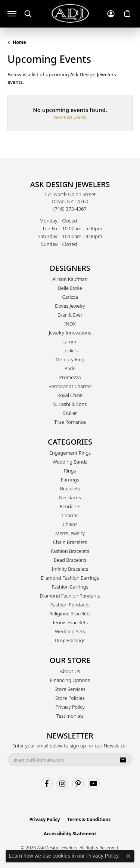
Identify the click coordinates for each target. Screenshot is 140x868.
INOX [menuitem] (70, 324)
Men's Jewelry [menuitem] (70, 533)
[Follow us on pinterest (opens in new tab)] (78, 784)
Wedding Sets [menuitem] (70, 631)
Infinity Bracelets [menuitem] (70, 569)
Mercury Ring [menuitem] (70, 359)
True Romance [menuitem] (70, 422)
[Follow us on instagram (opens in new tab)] (62, 784)
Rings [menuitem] (70, 471)
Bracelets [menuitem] (70, 489)
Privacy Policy (70, 707)
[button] (28, 14)
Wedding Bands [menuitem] (70, 462)
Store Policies (70, 698)
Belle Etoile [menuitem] (70, 288)
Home (19, 42)
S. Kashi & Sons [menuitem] (70, 404)
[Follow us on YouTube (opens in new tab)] (94, 784)
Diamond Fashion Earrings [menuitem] (70, 578)
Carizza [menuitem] (70, 297)
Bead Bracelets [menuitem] (70, 560)
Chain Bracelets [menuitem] (70, 542)
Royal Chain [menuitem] (70, 395)
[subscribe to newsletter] (123, 760)
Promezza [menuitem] (70, 377)
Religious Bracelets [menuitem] (70, 614)
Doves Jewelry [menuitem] (70, 306)
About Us (70, 671)
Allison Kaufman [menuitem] (70, 279)
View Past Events (70, 117)
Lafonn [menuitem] (70, 342)
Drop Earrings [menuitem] (70, 640)
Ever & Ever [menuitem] (70, 315)
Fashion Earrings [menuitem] (70, 587)
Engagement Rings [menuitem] (70, 453)
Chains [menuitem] (70, 524)
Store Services (70, 689)
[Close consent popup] (128, 856)
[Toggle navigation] (12, 14)
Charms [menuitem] (70, 515)
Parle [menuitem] (70, 368)
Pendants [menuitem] (70, 506)
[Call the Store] (70, 209)
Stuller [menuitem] (70, 413)
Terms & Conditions (89, 819)
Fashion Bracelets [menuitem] (70, 551)
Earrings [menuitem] (70, 480)
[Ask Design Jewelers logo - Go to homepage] (70, 13)
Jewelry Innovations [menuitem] (70, 333)
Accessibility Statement (70, 834)
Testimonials (70, 716)
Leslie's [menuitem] (70, 350)
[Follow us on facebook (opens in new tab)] (47, 784)
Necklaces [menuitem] (70, 497)
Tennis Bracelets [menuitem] (70, 622)
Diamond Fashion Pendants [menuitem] (70, 596)
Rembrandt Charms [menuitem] (70, 386)
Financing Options (70, 680)
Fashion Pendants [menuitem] (70, 605)
